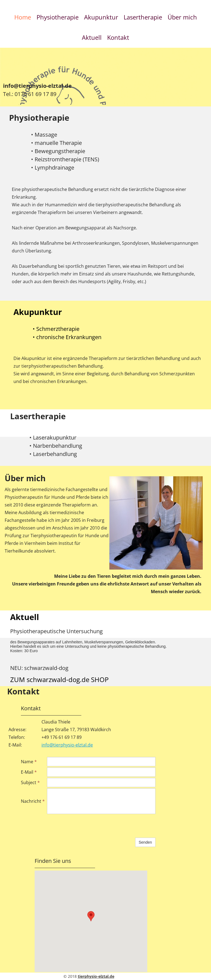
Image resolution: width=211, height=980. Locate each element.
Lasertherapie (143, 17)
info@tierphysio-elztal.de (37, 86)
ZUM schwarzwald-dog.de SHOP (59, 679)
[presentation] (89, 826)
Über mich (182, 17)
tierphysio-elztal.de (96, 976)
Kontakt (118, 37)
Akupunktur (101, 17)
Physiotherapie (58, 17)
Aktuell (92, 37)
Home (23, 17)
